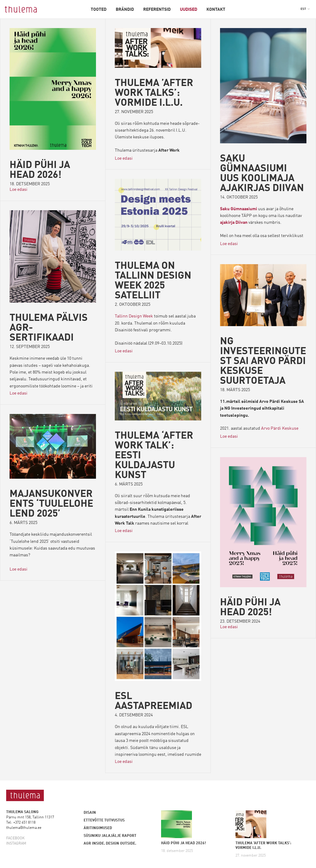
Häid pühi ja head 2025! (250, 608)
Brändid (125, 10)
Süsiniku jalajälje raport (110, 836)
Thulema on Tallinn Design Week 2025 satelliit (153, 281)
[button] (305, 9)
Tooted (99, 10)
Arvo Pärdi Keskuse (280, 428)
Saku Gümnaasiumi (239, 209)
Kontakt (216, 10)
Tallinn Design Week (134, 316)
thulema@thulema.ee (24, 828)
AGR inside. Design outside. (110, 844)
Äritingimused (98, 828)
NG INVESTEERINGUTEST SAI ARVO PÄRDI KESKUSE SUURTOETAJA (263, 362)
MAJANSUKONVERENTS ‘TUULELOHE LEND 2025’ (51, 504)
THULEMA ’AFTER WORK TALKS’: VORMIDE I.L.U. (154, 93)
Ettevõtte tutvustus (104, 821)
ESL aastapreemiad (154, 702)
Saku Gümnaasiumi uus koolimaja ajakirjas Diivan (262, 174)
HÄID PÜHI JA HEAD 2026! (40, 170)
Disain (90, 813)
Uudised (189, 10)
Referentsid (157, 10)
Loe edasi (19, 189)
